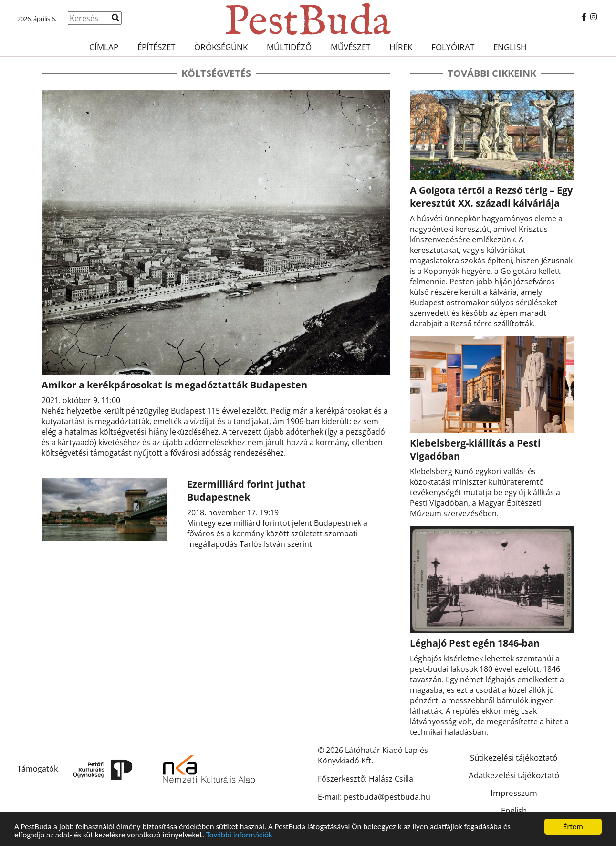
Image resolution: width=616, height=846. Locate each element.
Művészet (350, 47)
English (510, 47)
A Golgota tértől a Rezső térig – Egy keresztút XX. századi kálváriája (491, 197)
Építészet (156, 47)
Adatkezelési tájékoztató (514, 775)
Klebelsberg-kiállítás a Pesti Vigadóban (475, 449)
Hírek (401, 47)
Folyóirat (453, 47)
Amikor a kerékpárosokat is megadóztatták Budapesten (174, 385)
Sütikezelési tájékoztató (514, 757)
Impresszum (514, 793)
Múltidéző (289, 47)
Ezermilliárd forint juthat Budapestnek (246, 491)
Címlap (104, 47)
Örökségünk (221, 47)
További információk (239, 835)
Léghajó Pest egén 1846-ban (475, 643)
